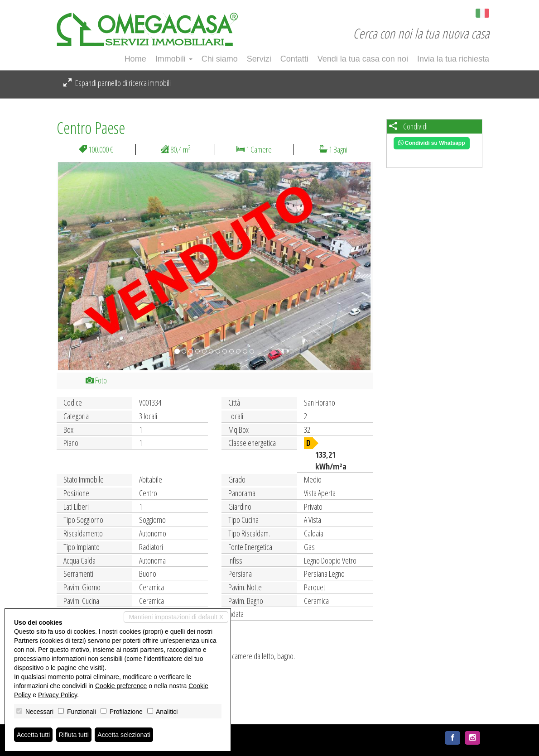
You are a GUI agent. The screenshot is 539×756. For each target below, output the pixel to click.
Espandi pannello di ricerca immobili (117, 83)
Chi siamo (220, 59)
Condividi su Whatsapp (432, 143)
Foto (96, 380)
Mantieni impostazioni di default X (176, 617)
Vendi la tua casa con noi (363, 59)
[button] (80, 266)
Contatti (294, 59)
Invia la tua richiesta (453, 59)
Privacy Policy (58, 695)
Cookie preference (121, 686)
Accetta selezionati (124, 735)
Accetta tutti (33, 735)
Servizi (259, 59)
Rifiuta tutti (74, 735)
